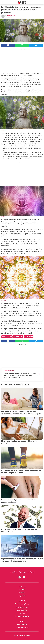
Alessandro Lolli (11, 15)
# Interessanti (18, 336)
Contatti (22, 593)
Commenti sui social (22, 616)
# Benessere (29, 336)
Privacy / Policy (22, 624)
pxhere (3, 216)
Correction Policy (22, 607)
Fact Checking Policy (22, 604)
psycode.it (22, 596)
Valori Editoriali (22, 610)
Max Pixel (3, 130)
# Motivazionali (7, 336)
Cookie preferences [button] (22, 628)
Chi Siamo (22, 590)
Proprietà (22, 613)
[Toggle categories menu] (3, 2)
